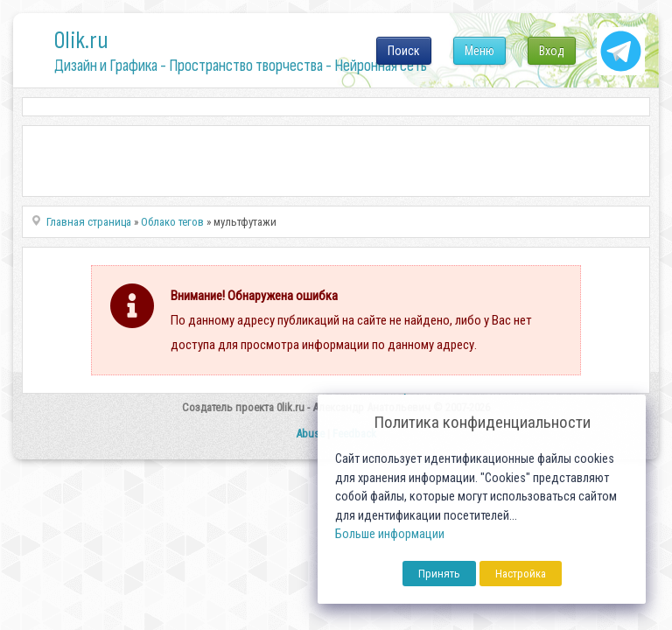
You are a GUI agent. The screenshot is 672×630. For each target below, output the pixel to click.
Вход (552, 51)
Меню (479, 51)
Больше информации (390, 534)
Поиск (404, 51)
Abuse (310, 434)
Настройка (521, 574)
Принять (439, 574)
